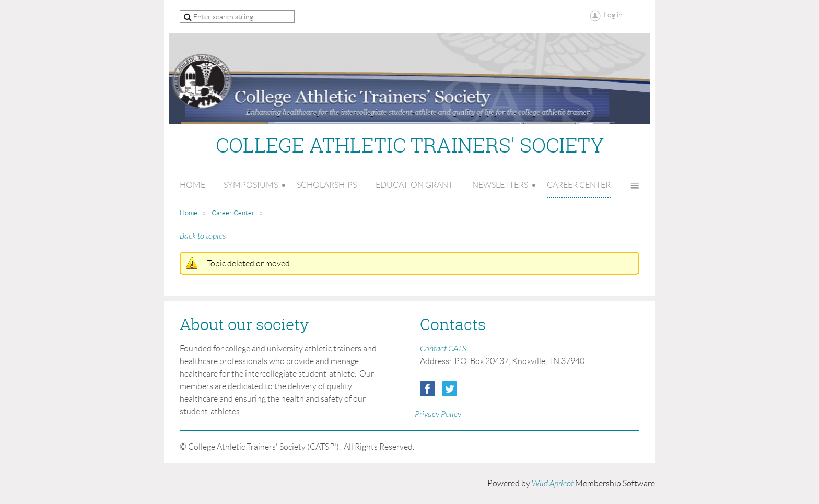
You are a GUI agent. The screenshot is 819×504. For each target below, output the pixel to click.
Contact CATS (443, 349)
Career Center (233, 213)
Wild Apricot (553, 484)
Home (189, 213)
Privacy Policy (438, 414)
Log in (613, 15)
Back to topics (203, 236)
